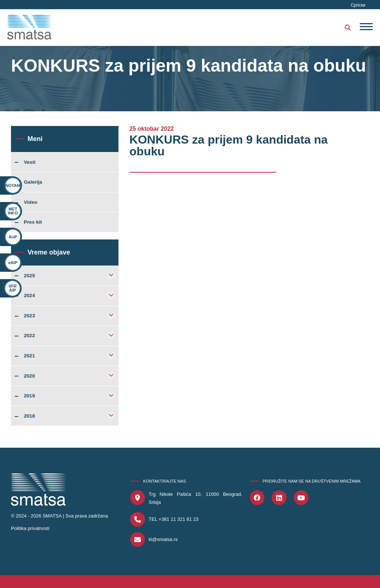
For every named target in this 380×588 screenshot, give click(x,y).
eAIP (12, 263)
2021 (29, 356)
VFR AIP (9, 288)
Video (31, 202)
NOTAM (13, 185)
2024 (29, 296)
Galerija (33, 182)
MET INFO (13, 211)
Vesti (30, 162)
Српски (358, 5)
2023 (29, 316)
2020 (29, 376)
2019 (29, 396)
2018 (29, 416)
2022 (29, 336)
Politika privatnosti (30, 528)
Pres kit (33, 222)
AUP (13, 237)
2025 (29, 276)
